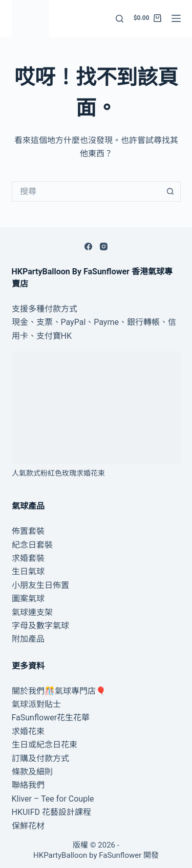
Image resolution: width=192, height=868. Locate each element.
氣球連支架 (32, 612)
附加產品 (28, 639)
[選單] (176, 18)
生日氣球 (28, 571)
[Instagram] (104, 247)
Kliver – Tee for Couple (53, 799)
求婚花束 (28, 731)
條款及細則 (32, 772)
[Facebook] (88, 247)
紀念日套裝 (32, 545)
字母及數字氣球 (40, 626)
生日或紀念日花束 (45, 745)
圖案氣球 (28, 599)
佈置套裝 (28, 531)
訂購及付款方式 (40, 758)
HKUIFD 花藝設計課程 (52, 812)
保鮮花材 (28, 826)
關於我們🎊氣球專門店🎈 (59, 691)
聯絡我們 (28, 785)
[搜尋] (120, 19)
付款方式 (61, 309)
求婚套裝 (28, 558)
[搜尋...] (86, 192)
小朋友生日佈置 (40, 585)
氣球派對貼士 (36, 704)
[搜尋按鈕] (170, 192)
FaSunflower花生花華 (51, 718)
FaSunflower (120, 855)
